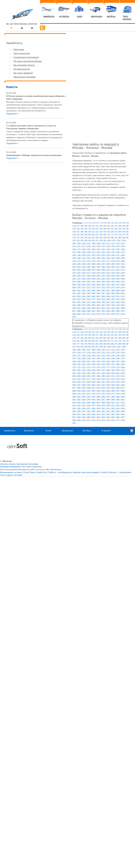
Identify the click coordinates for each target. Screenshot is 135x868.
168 (118, 258)
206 (89, 270)
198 (103, 267)
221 (108, 273)
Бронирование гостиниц (11, 472)
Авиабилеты (10, 431)
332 (113, 302)
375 (108, 314)
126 (74, 249)
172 (84, 261)
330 (103, 302)
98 (101, 240)
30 (127, 226)
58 (120, 232)
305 (89, 296)
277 (113, 287)
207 (93, 270)
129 (89, 249)
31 (74, 229)
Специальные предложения (26, 57)
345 (123, 305)
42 (116, 229)
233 (113, 276)
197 (98, 267)
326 (84, 302)
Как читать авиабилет (23, 73)
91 (74, 240)
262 (93, 285)
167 (113, 258)
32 (78, 229)
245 (118, 279)
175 (98, 261)
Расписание (19, 49)
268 (123, 285)
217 (89, 273)
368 (74, 314)
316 (89, 299)
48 (82, 232)
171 (79, 261)
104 (74, 243)
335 (74, 305)
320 (108, 299)
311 (118, 296)
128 (84, 249)
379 (74, 317)
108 (93, 243)
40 (108, 229)
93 (82, 240)
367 (123, 311)
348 (84, 308)
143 (103, 252)
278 (118, 287)
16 (74, 226)
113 (118, 243)
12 (116, 223)
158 (123, 255)
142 (98, 252)
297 (103, 293)
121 (103, 246)
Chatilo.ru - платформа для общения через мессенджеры (73, 472)
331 (108, 302)
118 (89, 246)
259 (79, 285)
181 (74, 264)
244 (113, 279)
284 (93, 291)
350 (93, 308)
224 (123, 273)
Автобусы (87, 431)
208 (98, 270)
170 (74, 261)
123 (113, 246)
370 (84, 314)
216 (84, 273)
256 (118, 282)
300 (118, 293)
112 (113, 243)
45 (127, 229)
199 (108, 267)
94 (86, 240)
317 (93, 299)
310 (113, 296)
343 (113, 305)
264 (103, 285)
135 (118, 249)
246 (123, 279)
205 (84, 270)
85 (108, 238)
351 (98, 308)
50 (90, 232)
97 (97, 240)
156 (113, 255)
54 (105, 232)
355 (118, 308)
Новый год (41, 472)
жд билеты (64, 16)
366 (118, 311)
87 (116, 238)
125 (123, 246)
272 (89, 287)
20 (90, 226)
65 (90, 235)
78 (82, 238)
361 (93, 311)
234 (118, 276)
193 (79, 267)
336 (79, 305)
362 (98, 311)
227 (84, 276)
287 (108, 291)
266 (113, 285)
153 (98, 255)
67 (97, 235)
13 (120, 223)
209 (103, 270)
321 (113, 299)
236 (74, 279)
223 (118, 273)
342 (108, 305)
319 (103, 299)
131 (98, 249)
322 (118, 299)
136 (123, 249)
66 (93, 235)
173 (89, 261)
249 (84, 282)
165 (103, 258)
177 (108, 261)
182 (79, 264)
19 (86, 226)
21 (93, 226)
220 (103, 273)
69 (105, 235)
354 (113, 308)
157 (118, 255)
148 (74, 255)
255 (113, 282)
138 (79, 252)
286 (103, 291)
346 (74, 308)
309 (108, 296)
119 (93, 246)
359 (84, 311)
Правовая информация (11, 467)
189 (113, 264)
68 (101, 235)
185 (93, 264)
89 (124, 238)
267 (118, 285)
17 (78, 226)
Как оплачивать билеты (24, 65)
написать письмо (8, 464)
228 (89, 276)
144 (108, 252)
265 (108, 285)
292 (79, 293)
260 (84, 285)
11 (113, 223)
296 (98, 293)
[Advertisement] (36, 191)
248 (79, 282)
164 (98, 258)
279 (123, 287)
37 (97, 229)
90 (127, 238)
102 (119, 240)
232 (108, 276)
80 (90, 238)
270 (79, 287)
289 (118, 291)
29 (124, 226)
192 (74, 267)
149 (79, 255)
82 (97, 238)
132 (103, 249)
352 (103, 308)
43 (120, 229)
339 (93, 305)
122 (108, 246)
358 (79, 311)
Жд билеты (29, 431)
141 (93, 252)
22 (97, 226)
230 (98, 276)
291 (74, 293)
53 (101, 232)
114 (123, 243)
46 (74, 232)
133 (108, 249)
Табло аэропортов (22, 53)
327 (89, 302)
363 (103, 311)
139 (84, 252)
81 (93, 238)
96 (93, 240)
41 (112, 229)
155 (108, 255)
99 (105, 240)
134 (113, 249)
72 (116, 235)
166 (108, 258)
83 (101, 238)
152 (93, 255)
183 (84, 264)
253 (103, 282)
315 (84, 299)
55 (108, 232)
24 (105, 226)
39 (105, 229)
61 (74, 235)
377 (118, 314)
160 (79, 258)
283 (89, 291)
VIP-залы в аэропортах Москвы (28, 61)
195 (89, 267)
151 (89, 255)
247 (74, 282)
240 (93, 279)
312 (123, 296)
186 (98, 264)
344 (118, 305)
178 (113, 261)
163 (93, 258)
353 (108, 308)
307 (98, 296)
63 (82, 235)
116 (79, 246)
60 (127, 232)
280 (74, 291)
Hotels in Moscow (109, 472)
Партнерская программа (24, 77)
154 (103, 255)
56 (112, 232)
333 (118, 302)
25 (108, 226)
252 (98, 282)
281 (79, 291)
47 (78, 232)
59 (124, 232)
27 (116, 226)
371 (89, 314)
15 (128, 223)
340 (98, 305)
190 (118, 264)
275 (103, 287)
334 (123, 302)
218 (93, 273)
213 (123, 270)
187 (103, 264)
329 (98, 302)
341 (103, 305)
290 (123, 291)
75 (127, 235)
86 (112, 238)
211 (113, 270)
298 (108, 293)
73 (120, 235)
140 (89, 252)
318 (98, 299)
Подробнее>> (12, 114)
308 (103, 296)
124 (118, 246)
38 (101, 229)
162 (89, 258)
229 (93, 276)
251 (93, 282)
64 (86, 235)
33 (82, 229)
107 (89, 243)
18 (82, 226)
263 (98, 285)
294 (89, 293)
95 (90, 240)
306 (93, 296)
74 (124, 235)
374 (103, 314)
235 (123, 276)
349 (89, 308)
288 (113, 291)
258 (74, 285)
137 (74, 252)
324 (74, 302)
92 (78, 240)
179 (118, 261)
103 (124, 240)
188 (108, 264)
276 (108, 287)
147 (123, 252)
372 (93, 314)
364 (108, 311)
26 (112, 226)
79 (86, 238)
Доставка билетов (22, 69)
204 (79, 270)
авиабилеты (49, 16)
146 (118, 252)
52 (97, 232)
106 (84, 243)
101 (114, 240)
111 (108, 243)
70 (108, 235)
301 (123, 293)
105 (79, 243)
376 (113, 314)
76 (74, 238)
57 (116, 232)
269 (74, 287)
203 (74, 270)
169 (123, 258)
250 (89, 282)
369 (79, 314)
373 (98, 314)
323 (123, 299)
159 (74, 258)
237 (79, 279)
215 (79, 273)
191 (123, 264)
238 (84, 279)
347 (79, 308)
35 (90, 229)
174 (93, 261)
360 (89, 311)
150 (84, 255)
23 (101, 226)
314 (79, 299)
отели (80, 16)
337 (84, 305)
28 (120, 226)
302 (74, 296)
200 (113, 267)
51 (93, 232)
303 (79, 296)
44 (124, 229)
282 (84, 291)
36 (93, 229)
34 (86, 229)
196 (93, 267)
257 (123, 282)
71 (112, 235)
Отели (48, 431)
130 (93, 249)
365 (113, 311)
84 (105, 238)
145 (113, 252)
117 (84, 246)
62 (78, 235)
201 (118, 267)
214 (74, 273)
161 (84, 258)
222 (113, 273)
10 (109, 223)
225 (74, 276)
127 (79, 249)
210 (108, 270)
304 (84, 296)
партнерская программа (28, 464)
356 (123, 308)
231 (103, 276)
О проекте (106, 431)
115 (74, 246)
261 (89, 285)
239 (89, 279)
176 (103, 261)
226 (79, 276)
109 (98, 243)
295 (93, 293)
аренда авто (97, 16)
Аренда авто (67, 431)
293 (84, 293)
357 (74, 311)
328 (93, 302)
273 (93, 287)
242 (103, 279)
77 (78, 238)
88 (120, 238)
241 (98, 279)
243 (108, 279)
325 (79, 302)
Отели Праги (29, 472)
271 (84, 287)
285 (98, 291)
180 (123, 261)
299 (113, 293)
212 (118, 270)
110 (103, 243)
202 (123, 267)
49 (86, 232)
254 (108, 282)
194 (84, 267)
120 (98, 246)
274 (98, 287)
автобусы (111, 16)
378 (123, 314)
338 (89, 305)
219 (98, 273)
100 (109, 240)
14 (124, 223)
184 (89, 264)
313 (74, 299)
